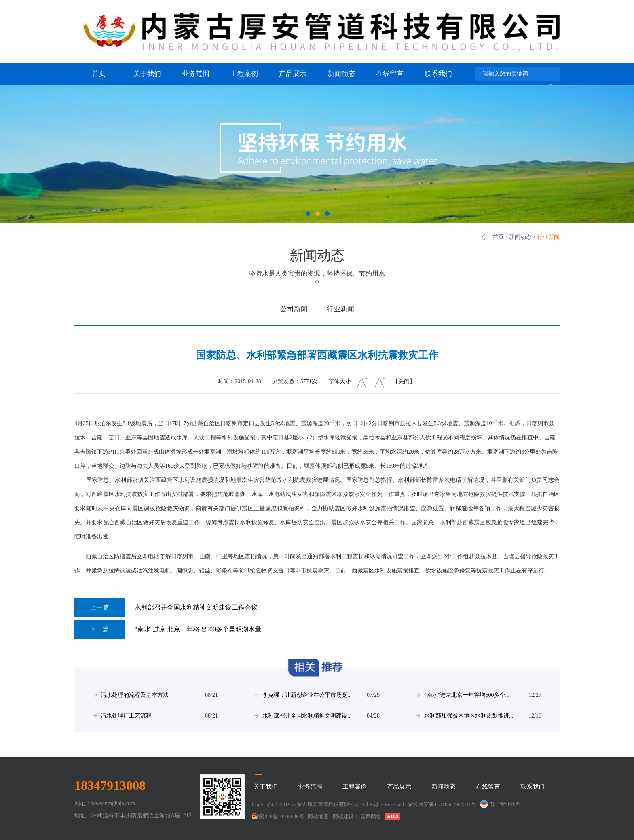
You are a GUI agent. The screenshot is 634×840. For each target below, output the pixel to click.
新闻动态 (341, 74)
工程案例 (244, 74)
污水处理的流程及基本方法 (135, 695)
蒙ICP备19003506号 (281, 816)
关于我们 (147, 74)
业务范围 (196, 74)
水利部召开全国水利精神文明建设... (307, 716)
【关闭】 (404, 381)
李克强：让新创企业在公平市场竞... (307, 695)
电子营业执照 (500, 804)
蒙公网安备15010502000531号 (442, 804)
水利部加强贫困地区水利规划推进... (469, 716)
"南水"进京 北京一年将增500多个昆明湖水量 (168, 629)
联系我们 (438, 74)
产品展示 (293, 74)
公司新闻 (294, 309)
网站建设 (343, 816)
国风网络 (371, 816)
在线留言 (390, 74)
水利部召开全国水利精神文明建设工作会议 (166, 608)
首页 (99, 74)
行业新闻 (548, 237)
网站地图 (318, 816)
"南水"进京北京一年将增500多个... (467, 695)
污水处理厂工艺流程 (126, 716)
